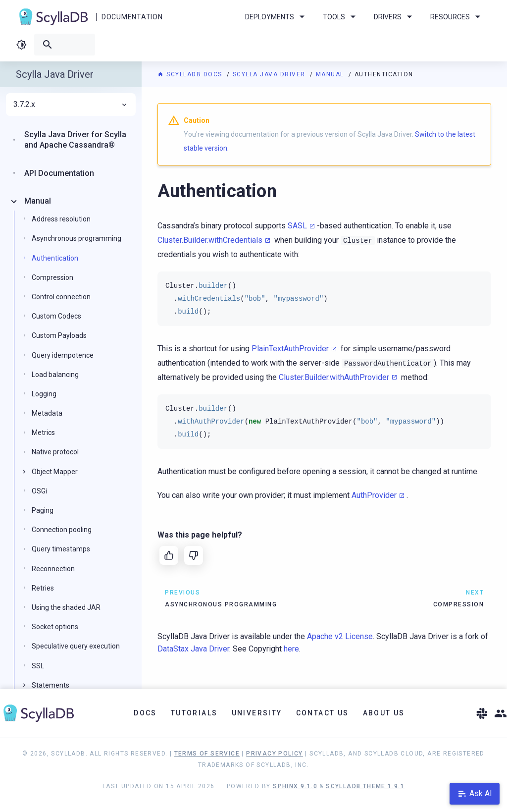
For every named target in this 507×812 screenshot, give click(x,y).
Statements (51, 685)
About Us (384, 713)
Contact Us (323, 713)
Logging (44, 394)
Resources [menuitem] (457, 17)
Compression (52, 277)
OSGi (39, 491)
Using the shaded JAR (66, 607)
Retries (43, 588)
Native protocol (55, 452)
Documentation (132, 17)
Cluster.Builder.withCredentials (210, 240)
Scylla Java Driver (270, 74)
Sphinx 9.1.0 (295, 786)
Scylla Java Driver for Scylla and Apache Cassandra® (75, 140)
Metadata (47, 413)
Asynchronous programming (76, 238)
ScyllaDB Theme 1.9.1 (365, 786)
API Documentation (59, 173)
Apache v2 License (340, 636)
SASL (297, 226)
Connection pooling (62, 530)
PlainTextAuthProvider (290, 349)
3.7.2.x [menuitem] (71, 105)
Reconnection (53, 569)
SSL (38, 666)
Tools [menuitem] (341, 17)
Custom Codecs (56, 316)
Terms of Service (207, 754)
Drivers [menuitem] (395, 17)
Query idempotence (63, 355)
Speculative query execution (76, 646)
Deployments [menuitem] (277, 17)
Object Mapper (55, 472)
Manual (331, 74)
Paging (43, 510)
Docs (145, 713)
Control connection (61, 297)
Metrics (43, 433)
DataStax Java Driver (193, 649)
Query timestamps (61, 549)
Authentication (55, 258)
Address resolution (61, 219)
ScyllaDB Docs (191, 74)
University (257, 713)
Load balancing (55, 375)
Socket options (55, 627)
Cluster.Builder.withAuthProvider (334, 377)
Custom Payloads (59, 335)
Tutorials (194, 713)
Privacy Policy (275, 754)
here (291, 649)
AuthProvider (374, 495)
